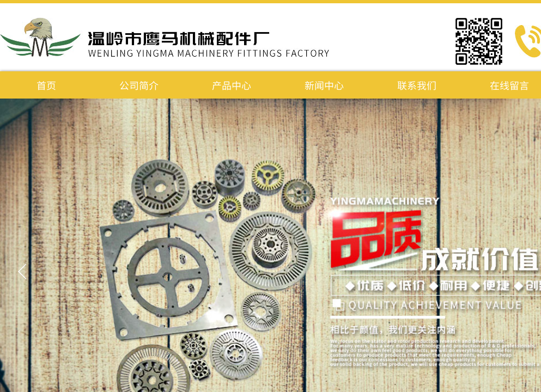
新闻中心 (324, 85)
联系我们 (417, 85)
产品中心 (232, 85)
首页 (46, 85)
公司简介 (139, 85)
